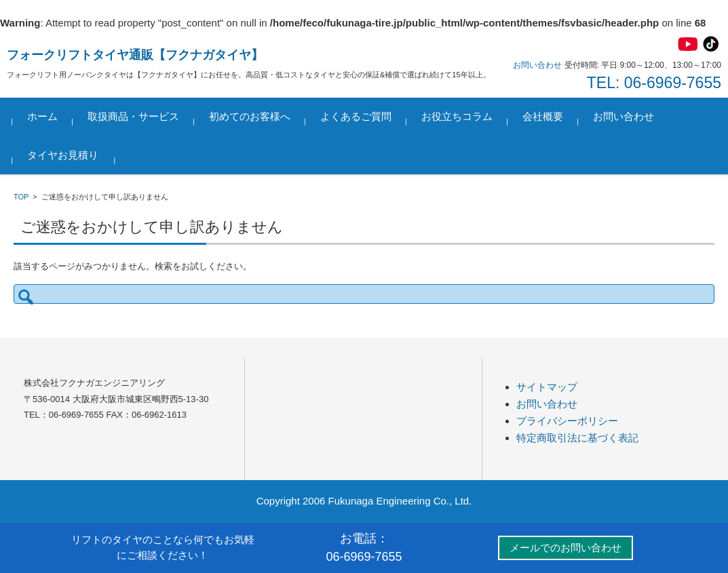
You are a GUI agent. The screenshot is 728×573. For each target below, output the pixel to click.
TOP (21, 197)
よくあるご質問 (357, 116)
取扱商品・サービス (135, 116)
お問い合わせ (625, 116)
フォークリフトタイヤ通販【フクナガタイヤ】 (135, 55)
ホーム (44, 116)
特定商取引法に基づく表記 (577, 438)
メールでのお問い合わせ (566, 548)
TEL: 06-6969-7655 (654, 83)
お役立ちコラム (458, 116)
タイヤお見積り (64, 155)
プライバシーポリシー (567, 421)
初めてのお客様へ (251, 116)
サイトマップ (547, 387)
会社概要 (544, 116)
